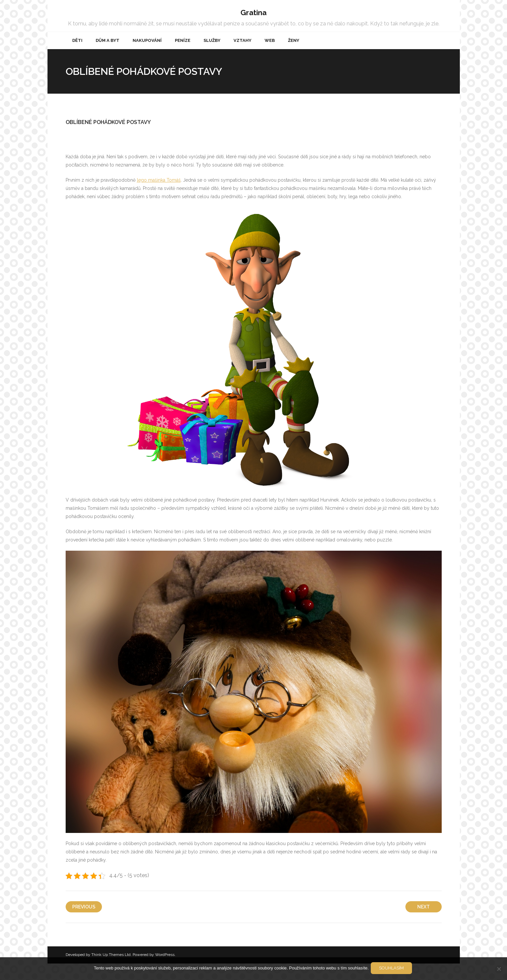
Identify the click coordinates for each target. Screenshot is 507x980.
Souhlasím (393, 969)
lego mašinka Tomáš (159, 197)
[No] (499, 969)
